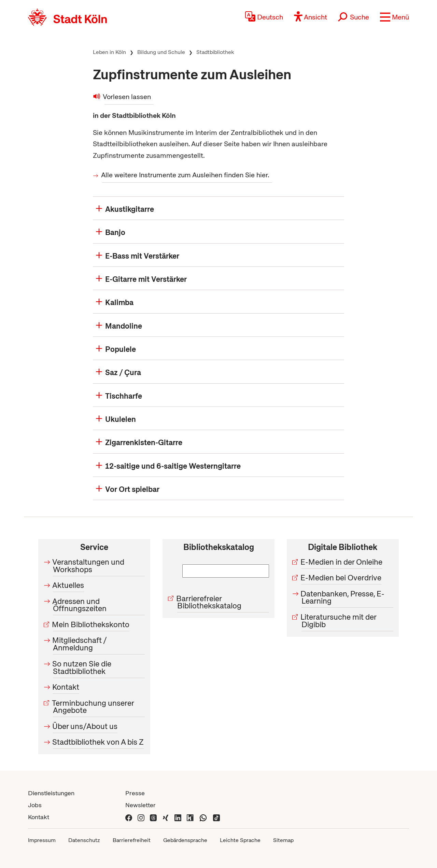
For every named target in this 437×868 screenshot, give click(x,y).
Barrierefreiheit (132, 840)
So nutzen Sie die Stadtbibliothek (82, 667)
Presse (135, 793)
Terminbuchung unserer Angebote (94, 706)
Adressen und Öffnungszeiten (80, 605)
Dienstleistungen (51, 793)
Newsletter (140, 805)
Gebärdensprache (185, 840)
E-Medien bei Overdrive (341, 578)
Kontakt (66, 687)
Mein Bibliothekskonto (91, 624)
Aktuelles (68, 585)
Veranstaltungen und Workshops (88, 566)
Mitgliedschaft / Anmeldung (80, 644)
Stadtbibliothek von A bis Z (98, 742)
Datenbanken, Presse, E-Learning (343, 597)
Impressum (42, 840)
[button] (394, 17)
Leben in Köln (109, 52)
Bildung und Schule (161, 52)
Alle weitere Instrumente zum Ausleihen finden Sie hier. (186, 175)
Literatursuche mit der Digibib (339, 621)
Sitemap (283, 840)
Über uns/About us (85, 726)
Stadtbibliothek (215, 52)
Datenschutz (84, 840)
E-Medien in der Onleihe (342, 562)
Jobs (35, 805)
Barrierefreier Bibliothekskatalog (209, 602)
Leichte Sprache (240, 840)
